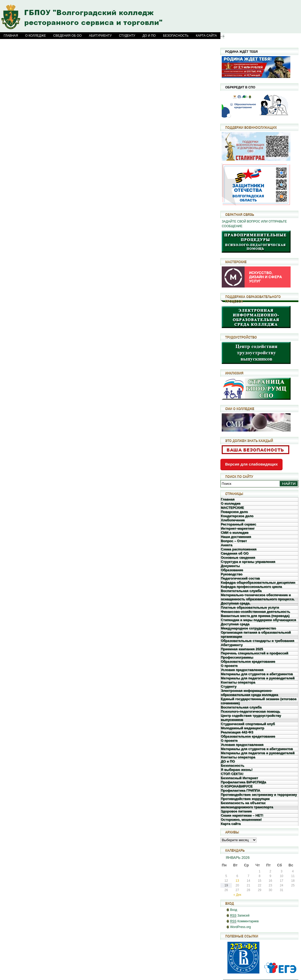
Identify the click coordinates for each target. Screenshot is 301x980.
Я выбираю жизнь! (237, 770)
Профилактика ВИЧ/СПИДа (243, 782)
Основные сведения (238, 557)
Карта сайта (207, 36)
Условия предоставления (242, 670)
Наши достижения (236, 537)
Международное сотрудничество (248, 628)
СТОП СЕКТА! (232, 774)
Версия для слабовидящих (251, 464)
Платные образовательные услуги (250, 607)
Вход (234, 910)
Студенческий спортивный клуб (248, 724)
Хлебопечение (233, 520)
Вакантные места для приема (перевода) (255, 616)
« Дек (237, 895)
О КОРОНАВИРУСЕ (237, 786)
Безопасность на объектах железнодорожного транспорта (247, 805)
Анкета (226, 545)
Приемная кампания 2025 (242, 649)
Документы (230, 566)
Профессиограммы (237, 657)
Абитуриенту (100, 36)
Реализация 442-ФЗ (237, 732)
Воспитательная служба (241, 591)
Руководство (231, 574)
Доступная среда (235, 624)
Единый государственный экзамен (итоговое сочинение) (259, 701)
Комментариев (244, 921)
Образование (232, 570)
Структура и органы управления (248, 562)
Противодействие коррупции (245, 799)
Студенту (127, 36)
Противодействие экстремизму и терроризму (259, 795)
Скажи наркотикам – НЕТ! (242, 815)
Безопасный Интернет (239, 778)
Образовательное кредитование (248, 661)
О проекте (229, 666)
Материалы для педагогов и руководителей (258, 678)
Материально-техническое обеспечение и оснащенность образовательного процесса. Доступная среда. (258, 599)
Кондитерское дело (237, 516)
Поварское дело (234, 512)
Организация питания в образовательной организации (256, 634)
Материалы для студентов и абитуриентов (257, 674)
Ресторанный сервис (238, 524)
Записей (240, 916)
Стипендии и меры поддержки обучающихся (258, 620)
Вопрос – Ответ (234, 541)
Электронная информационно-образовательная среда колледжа (249, 693)
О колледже (36, 36)
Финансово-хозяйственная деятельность (255, 612)
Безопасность (176, 36)
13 (237, 881)
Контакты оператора (238, 682)
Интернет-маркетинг (238, 528)
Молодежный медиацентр (242, 728)
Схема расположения (238, 549)
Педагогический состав (240, 578)
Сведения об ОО (67, 36)
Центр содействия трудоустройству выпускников (251, 718)
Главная (11, 36)
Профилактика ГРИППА (240, 790)
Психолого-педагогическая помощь (250, 711)
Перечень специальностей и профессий (254, 653)
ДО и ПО (149, 36)
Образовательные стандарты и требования (257, 641)
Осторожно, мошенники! (241, 819)
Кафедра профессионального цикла (251, 587)
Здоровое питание (236, 811)
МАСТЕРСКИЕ (232, 508)
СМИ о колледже (235, 533)
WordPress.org (240, 927)
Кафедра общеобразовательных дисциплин (258, 582)
